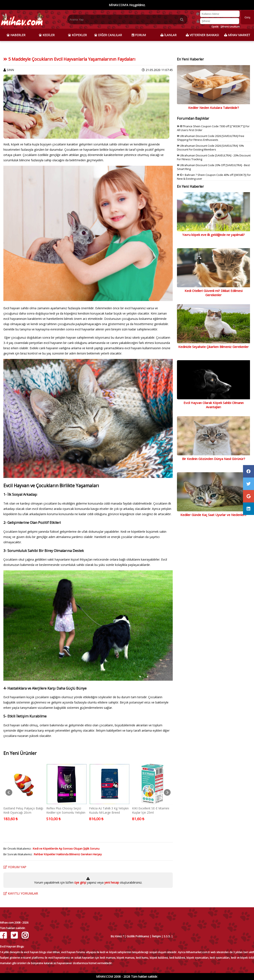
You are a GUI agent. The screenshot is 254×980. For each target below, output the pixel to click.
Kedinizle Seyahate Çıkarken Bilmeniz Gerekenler (213, 347)
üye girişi (81, 882)
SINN (10, 70)
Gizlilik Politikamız (138, 936)
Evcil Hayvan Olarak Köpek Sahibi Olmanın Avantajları (214, 405)
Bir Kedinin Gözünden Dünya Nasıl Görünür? (214, 459)
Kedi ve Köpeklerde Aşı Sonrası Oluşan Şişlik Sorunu (66, 849)
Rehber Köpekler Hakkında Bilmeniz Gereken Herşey (68, 854)
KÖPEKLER (77, 35)
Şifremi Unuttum (230, 27)
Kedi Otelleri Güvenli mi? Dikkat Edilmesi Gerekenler (214, 293)
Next (167, 792)
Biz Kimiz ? (117, 936)
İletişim (156, 936)
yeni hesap (111, 882)
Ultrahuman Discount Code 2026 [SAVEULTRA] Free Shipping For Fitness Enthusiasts (211, 138)
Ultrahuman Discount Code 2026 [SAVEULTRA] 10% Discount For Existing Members (210, 148)
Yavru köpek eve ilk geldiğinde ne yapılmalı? (213, 235)
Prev (9, 792)
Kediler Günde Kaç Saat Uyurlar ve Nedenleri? (214, 515)
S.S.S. (167, 936)
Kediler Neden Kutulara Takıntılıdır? (214, 108)
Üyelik (215, 27)
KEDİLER (47, 35)
